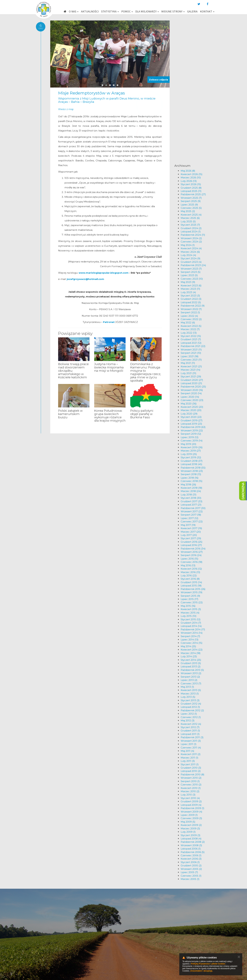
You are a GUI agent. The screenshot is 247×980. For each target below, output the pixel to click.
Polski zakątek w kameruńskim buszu (70, 414)
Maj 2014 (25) (188, 646)
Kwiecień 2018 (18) (191, 488)
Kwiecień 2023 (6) (191, 285)
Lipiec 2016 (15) (190, 559)
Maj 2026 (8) (188, 171)
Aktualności (90, 11)
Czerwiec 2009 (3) (191, 818)
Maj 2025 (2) (188, 211)
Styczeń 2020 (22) (191, 417)
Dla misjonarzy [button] (147, 11)
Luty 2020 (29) (189, 414)
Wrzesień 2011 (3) (191, 741)
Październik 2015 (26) (193, 589)
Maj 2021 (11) (188, 363)
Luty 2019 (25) (189, 454)
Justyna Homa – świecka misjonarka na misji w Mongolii (109, 367)
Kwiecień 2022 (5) (191, 326)
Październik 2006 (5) (193, 852)
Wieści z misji (66, 109)
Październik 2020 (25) (193, 387)
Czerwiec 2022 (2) (191, 319)
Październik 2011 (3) (192, 737)
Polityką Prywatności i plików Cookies (208, 964)
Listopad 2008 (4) (191, 839)
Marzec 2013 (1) (190, 694)
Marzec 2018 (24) (191, 491)
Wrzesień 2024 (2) (191, 238)
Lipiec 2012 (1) (189, 714)
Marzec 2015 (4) (190, 613)
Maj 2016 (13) (188, 565)
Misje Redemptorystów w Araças (92, 93)
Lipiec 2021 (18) (190, 356)
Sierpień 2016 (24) (191, 555)
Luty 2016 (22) (189, 575)
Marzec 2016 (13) (190, 572)
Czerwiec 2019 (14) (192, 441)
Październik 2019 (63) (193, 427)
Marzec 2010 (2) (190, 791)
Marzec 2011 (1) (190, 758)
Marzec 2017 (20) (191, 532)
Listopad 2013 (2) (191, 666)
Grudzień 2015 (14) (191, 582)
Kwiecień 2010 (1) (191, 788)
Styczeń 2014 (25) (191, 660)
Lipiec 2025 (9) (189, 205)
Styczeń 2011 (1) (190, 764)
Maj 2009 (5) (188, 822)
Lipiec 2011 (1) (189, 744)
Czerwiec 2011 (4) (191, 748)
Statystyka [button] (110, 11)
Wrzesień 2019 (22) (192, 430)
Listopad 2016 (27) (191, 545)
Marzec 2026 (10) (191, 178)
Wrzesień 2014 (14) (192, 633)
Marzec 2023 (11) (190, 289)
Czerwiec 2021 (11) (191, 360)
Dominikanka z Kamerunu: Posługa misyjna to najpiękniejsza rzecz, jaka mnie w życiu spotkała (146, 372)
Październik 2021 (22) (193, 346)
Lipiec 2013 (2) (189, 680)
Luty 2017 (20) (189, 535)
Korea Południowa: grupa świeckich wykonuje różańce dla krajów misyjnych (110, 416)
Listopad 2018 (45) (191, 464)
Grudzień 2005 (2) (191, 865)
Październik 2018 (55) (193, 468)
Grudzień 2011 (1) (190, 731)
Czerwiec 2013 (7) (191, 683)
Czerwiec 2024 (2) (191, 242)
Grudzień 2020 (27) (192, 380)
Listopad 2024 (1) (191, 232)
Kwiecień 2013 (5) (191, 690)
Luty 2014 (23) (189, 656)
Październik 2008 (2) (193, 842)
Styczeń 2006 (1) (190, 862)
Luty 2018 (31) (189, 495)
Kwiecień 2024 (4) (191, 248)
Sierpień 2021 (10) (191, 353)
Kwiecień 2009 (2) (191, 825)
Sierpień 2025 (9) (191, 201)
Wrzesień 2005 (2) (191, 869)
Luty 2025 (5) (188, 221)
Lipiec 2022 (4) (189, 316)
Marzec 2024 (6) (190, 252)
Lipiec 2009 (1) (189, 815)
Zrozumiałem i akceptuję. (202, 971)
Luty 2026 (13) (189, 181)
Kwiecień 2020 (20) (192, 407)
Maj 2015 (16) (188, 606)
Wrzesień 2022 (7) (191, 309)
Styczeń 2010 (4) (190, 798)
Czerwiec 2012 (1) (191, 717)
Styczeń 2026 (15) (191, 184)
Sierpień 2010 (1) (190, 781)
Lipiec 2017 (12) (190, 518)
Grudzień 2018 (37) (192, 461)
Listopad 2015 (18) (191, 586)
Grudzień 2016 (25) (192, 542)
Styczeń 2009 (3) (191, 835)
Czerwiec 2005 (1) (191, 876)
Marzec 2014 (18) (191, 653)
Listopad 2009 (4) (191, 805)
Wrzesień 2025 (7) (191, 198)
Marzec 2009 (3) (190, 828)
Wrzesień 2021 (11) (191, 350)
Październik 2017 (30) (193, 508)
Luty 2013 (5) (188, 697)
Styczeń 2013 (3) (190, 700)
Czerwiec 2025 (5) (191, 208)
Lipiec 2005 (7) (189, 872)
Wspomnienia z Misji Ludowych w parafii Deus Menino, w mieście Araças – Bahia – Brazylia (107, 100)
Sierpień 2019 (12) (191, 434)
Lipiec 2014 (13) (190, 640)
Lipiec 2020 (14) (190, 397)
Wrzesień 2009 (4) (191, 812)
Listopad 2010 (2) (191, 771)
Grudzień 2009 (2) (191, 801)
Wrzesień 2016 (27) (192, 552)
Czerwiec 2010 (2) (191, 785)
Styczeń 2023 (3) (190, 296)
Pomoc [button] (127, 11)
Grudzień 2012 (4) (191, 704)
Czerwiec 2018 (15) (192, 481)
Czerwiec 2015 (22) (192, 602)
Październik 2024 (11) (193, 235)
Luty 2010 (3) (188, 795)
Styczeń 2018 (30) (191, 498)
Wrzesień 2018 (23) (192, 471)
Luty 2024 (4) (188, 255)
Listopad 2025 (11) (191, 191)
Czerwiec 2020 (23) (192, 400)
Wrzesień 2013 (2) (191, 673)
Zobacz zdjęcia (159, 80)
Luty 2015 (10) (189, 616)
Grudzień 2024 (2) (191, 228)
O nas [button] (74, 11)
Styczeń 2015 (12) (191, 619)
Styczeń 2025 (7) (190, 225)
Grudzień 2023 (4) (191, 262)
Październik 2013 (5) (192, 670)
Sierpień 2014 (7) (190, 636)
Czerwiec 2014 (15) (192, 643)
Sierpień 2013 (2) (190, 677)
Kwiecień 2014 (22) (192, 650)
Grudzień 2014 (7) (191, 623)
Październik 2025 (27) (193, 194)
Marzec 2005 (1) (190, 879)
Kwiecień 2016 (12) (191, 569)
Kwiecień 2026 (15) (192, 174)
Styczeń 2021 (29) (191, 376)
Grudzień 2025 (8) (191, 188)
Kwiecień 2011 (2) (191, 754)
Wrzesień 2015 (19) (192, 592)
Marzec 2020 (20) (191, 410)
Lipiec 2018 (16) (190, 478)
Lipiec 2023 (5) (189, 275)
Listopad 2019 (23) (191, 424)
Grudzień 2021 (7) (191, 339)
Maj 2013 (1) (187, 687)
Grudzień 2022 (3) (191, 299)
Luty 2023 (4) (188, 292)
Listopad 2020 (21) (191, 383)
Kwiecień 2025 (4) (191, 215)
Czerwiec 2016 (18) (192, 562)
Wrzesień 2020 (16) (192, 390)
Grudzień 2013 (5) (191, 663)
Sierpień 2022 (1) (190, 312)
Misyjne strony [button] (173, 11)
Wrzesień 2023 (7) (191, 269)
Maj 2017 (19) (188, 525)
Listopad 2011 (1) (190, 734)
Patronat (109, 322)
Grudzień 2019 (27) (192, 420)
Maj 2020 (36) (189, 404)
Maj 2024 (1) (188, 245)
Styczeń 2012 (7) (190, 727)
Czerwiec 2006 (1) (191, 855)
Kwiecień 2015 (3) (191, 609)
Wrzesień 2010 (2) (191, 778)
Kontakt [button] (207, 11)
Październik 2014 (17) (193, 629)
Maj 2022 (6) (188, 322)
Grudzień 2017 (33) (192, 501)
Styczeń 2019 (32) (191, 457)
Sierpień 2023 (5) (191, 272)
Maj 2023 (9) (188, 282)
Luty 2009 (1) (188, 832)
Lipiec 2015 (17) (190, 599)
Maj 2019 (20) (188, 444)
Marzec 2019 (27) (191, 451)
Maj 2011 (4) (187, 751)
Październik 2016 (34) (193, 549)
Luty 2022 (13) (189, 333)
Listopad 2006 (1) (191, 849)
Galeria (192, 11)
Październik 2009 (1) (192, 808)
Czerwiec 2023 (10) (192, 279)
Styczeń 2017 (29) (191, 538)
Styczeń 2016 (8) (190, 579)
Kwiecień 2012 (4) (191, 724)
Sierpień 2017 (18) (191, 515)
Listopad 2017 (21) (191, 505)
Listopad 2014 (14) (191, 626)
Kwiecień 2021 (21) (191, 366)
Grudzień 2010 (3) (191, 768)
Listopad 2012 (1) (190, 707)
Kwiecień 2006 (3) (191, 859)
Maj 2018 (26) (188, 484)
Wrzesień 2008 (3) (191, 845)
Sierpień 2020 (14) (191, 393)
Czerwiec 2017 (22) (192, 521)
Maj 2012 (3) (188, 720)
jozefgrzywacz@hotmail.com (85, 279)
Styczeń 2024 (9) (191, 258)
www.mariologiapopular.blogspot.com (104, 273)
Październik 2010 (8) (192, 774)
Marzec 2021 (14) (191, 370)
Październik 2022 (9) (193, 306)
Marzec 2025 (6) (190, 218)
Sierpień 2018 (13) (191, 474)
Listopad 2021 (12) (191, 343)
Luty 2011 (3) (188, 761)
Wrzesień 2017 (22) (192, 511)
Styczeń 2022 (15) (191, 336)
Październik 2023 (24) (193, 265)
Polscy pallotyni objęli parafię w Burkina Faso (142, 414)
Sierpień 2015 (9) (190, 596)
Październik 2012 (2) (192, 710)
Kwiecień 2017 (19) (191, 528)
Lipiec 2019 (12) (190, 437)
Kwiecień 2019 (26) (192, 447)
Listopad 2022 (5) (191, 302)
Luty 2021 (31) (188, 373)
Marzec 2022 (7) (190, 329)
